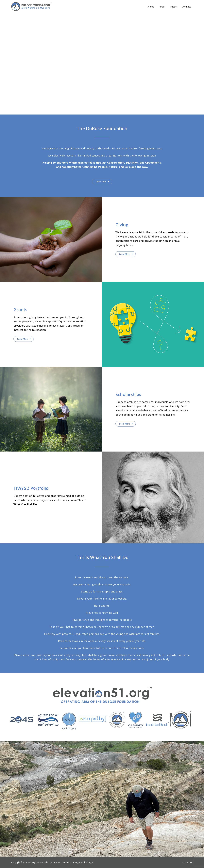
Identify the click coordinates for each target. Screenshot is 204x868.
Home (151, 7)
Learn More (101, 182)
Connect (186, 7)
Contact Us (188, 862)
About (162, 7)
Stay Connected (101, 70)
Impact (174, 7)
